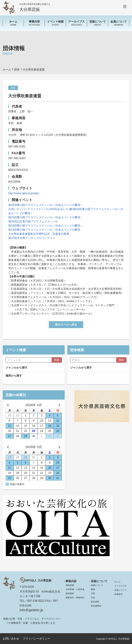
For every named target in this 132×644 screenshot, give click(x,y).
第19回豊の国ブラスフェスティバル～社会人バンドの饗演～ (46, 226)
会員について (120, 590)
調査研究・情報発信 (75, 598)
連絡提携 (70, 585)
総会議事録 (96, 606)
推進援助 (70, 593)
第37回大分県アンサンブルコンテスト (32, 238)
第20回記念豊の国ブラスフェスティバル (33, 221)
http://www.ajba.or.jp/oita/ (24, 193)
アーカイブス (120, 586)
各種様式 (118, 594)
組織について (97, 585)
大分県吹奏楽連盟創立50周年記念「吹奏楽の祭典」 (40, 234)
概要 (93, 589)
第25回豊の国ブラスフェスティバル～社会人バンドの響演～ (46, 205)
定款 (93, 598)
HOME (13, 23)
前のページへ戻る (66, 325)
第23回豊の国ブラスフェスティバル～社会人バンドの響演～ (46, 217)
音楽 (13, 88)
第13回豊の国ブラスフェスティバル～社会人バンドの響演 (44, 230)
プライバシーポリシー (36, 639)
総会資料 (95, 602)
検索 (57, 360)
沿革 (93, 593)
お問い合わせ (11, 639)
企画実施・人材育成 (75, 589)
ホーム (117, 582)
